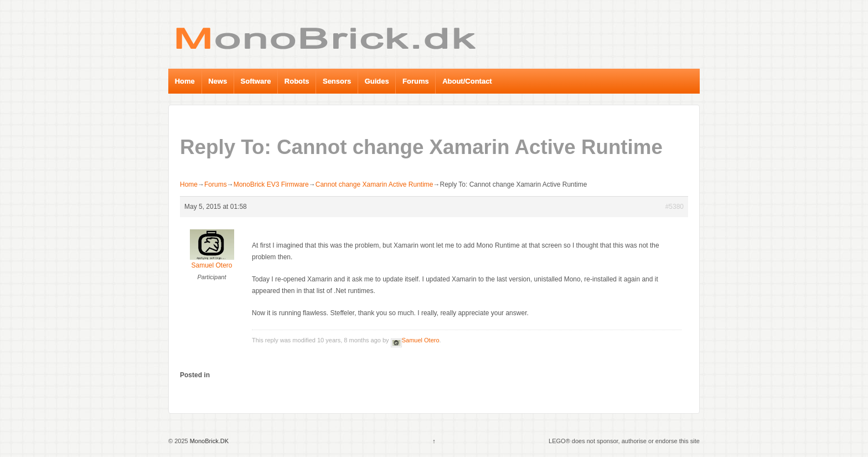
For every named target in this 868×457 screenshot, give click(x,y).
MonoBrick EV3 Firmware (271, 184)
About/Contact (467, 81)
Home (185, 81)
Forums (416, 81)
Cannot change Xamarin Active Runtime (374, 184)
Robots (297, 81)
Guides (377, 81)
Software (256, 81)
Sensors (337, 81)
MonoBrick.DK (208, 441)
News (218, 81)
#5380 (675, 207)
